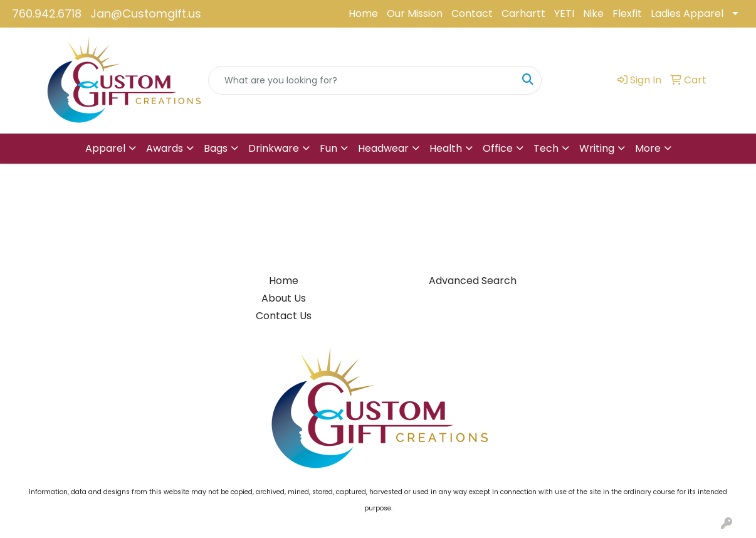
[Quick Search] (362, 80)
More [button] (648, 148)
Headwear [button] (383, 148)
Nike (593, 13)
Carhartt (523, 13)
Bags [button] (216, 148)
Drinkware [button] (274, 148)
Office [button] (498, 148)
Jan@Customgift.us (146, 13)
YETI (564, 13)
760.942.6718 (47, 13)
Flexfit (627, 13)
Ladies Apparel (687, 13)
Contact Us (284, 316)
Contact (472, 13)
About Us (284, 298)
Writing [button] (597, 148)
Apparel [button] (105, 148)
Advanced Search (473, 281)
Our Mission (415, 13)
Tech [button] (546, 148)
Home (363, 13)
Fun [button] (328, 148)
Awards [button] (165, 148)
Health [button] (446, 148)
